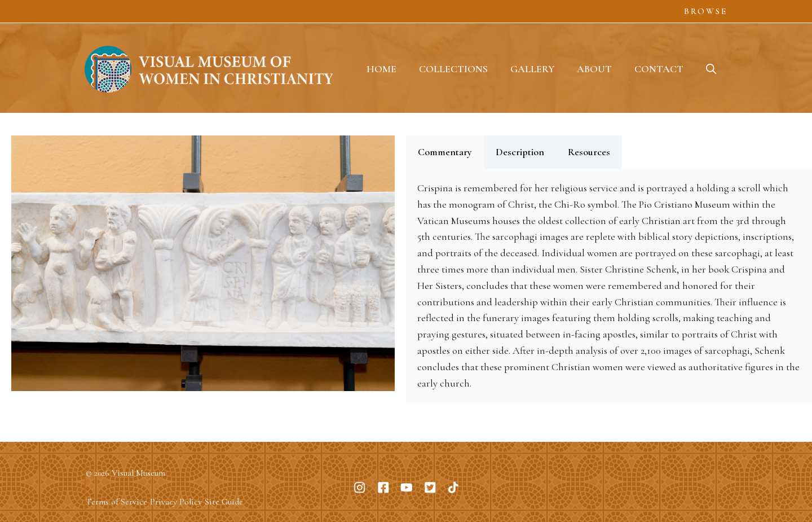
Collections (453, 69)
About (594, 69)
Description (520, 152)
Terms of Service (116, 502)
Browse (706, 11)
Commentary (445, 152)
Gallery (532, 69)
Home (381, 69)
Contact (659, 69)
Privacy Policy (176, 502)
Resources (589, 152)
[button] (711, 69)
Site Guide (224, 502)
